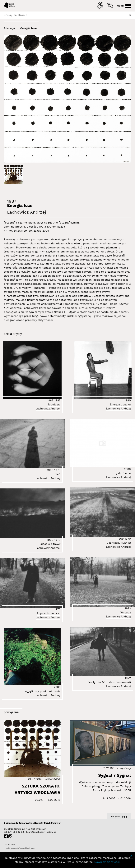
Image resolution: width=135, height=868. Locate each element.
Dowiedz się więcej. (107, 862)
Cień (57, 474)
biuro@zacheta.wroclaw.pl (28, 832)
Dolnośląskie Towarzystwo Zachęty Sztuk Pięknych (33, 823)
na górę (115, 817)
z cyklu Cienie (122, 473)
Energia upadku (120, 405)
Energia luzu (28, 28)
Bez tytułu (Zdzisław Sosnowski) (109, 682)
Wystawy (125, 768)
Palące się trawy (50, 544)
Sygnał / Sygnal (114, 776)
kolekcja (9, 28)
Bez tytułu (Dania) (119, 543)
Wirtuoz (126, 613)
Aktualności (53, 779)
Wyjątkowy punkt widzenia (43, 691)
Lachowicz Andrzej (27, 212)
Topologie (54, 405)
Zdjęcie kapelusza (49, 614)
